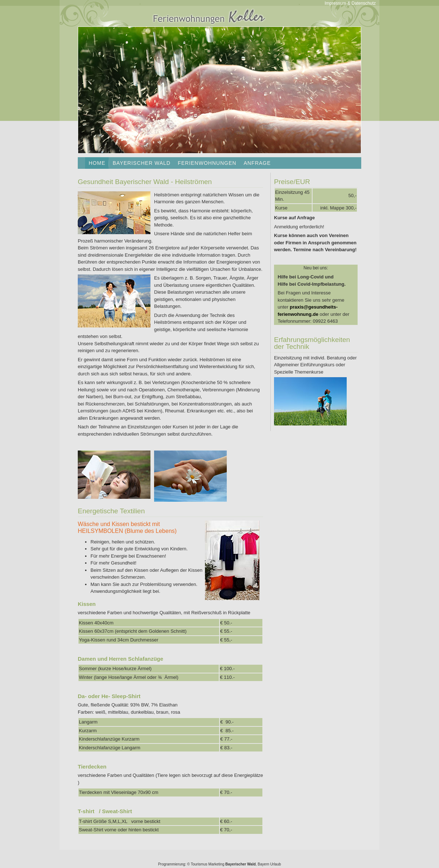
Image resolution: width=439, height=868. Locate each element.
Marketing (216, 864)
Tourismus (199, 864)
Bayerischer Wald (142, 163)
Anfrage (257, 163)
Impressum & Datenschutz (350, 3)
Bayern (263, 864)
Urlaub (276, 864)
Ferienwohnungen (207, 163)
